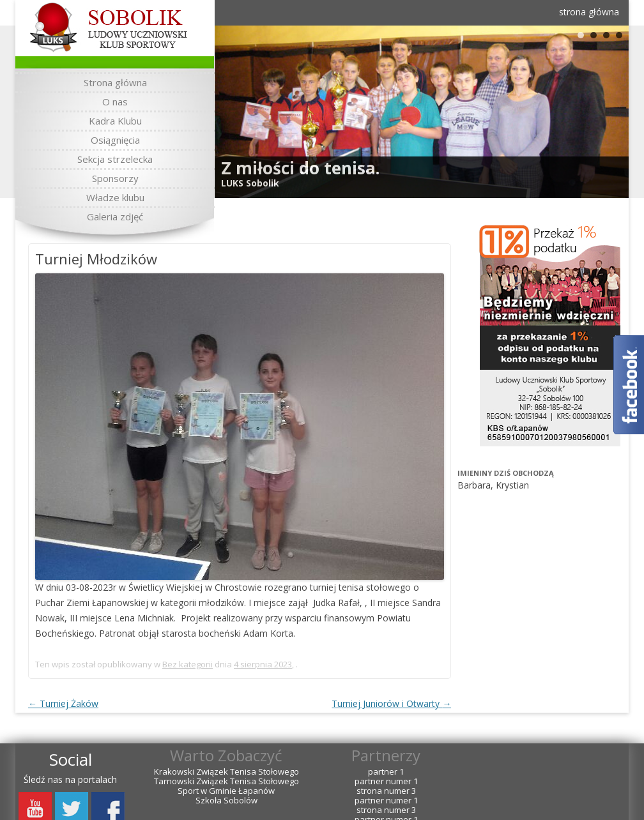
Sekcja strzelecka (115, 159)
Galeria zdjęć (115, 216)
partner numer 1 (386, 781)
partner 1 (386, 772)
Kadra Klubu (115, 121)
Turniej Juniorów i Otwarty (391, 703)
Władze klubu (115, 197)
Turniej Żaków (63, 703)
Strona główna (115, 82)
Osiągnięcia (115, 140)
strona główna (589, 12)
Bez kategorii (188, 664)
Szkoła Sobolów (226, 801)
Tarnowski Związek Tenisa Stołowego (226, 781)
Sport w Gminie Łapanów (226, 791)
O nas (115, 102)
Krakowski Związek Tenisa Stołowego (226, 772)
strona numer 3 (386, 791)
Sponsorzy (115, 178)
